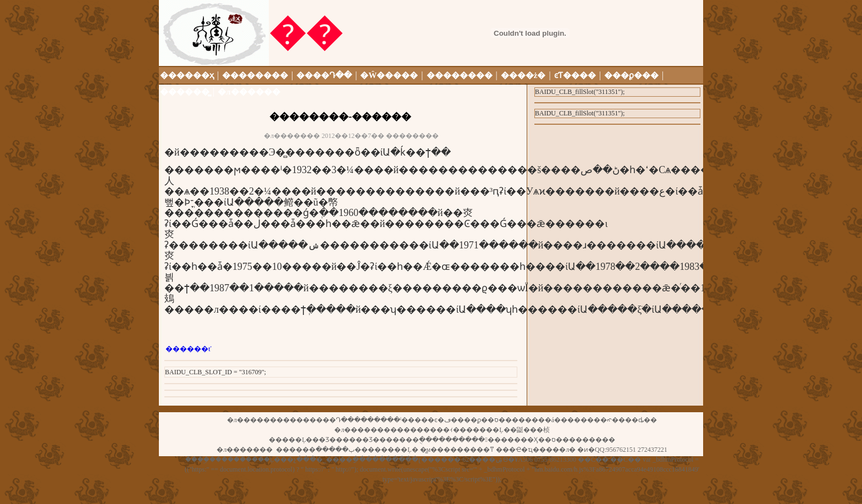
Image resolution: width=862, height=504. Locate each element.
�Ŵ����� (389, 75)
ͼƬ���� (575, 75)
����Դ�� (324, 75)
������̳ (185, 92)
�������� (255, 75)
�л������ (249, 92)
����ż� (523, 75)
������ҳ (188, 75)
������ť (189, 349)
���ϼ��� (631, 75)
